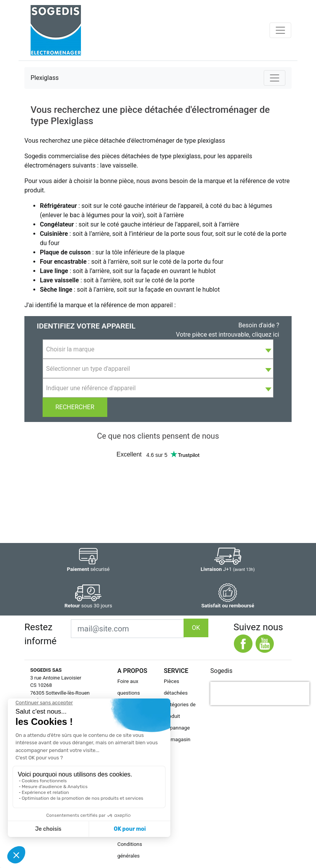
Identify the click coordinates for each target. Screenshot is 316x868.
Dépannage (177, 728)
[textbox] (158, 349)
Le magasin (177, 739)
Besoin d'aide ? (259, 325)
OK (196, 628)
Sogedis (221, 671)
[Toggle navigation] (280, 30)
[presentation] (260, 693)
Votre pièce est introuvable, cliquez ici (228, 335)
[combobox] (158, 349)
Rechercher (75, 407)
